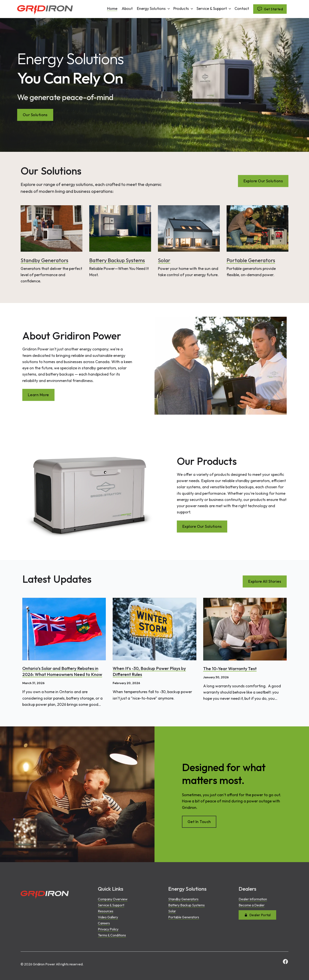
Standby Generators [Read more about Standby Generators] (44, 260)
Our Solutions (35, 115)
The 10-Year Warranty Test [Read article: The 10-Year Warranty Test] (230, 669)
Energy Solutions (154, 8)
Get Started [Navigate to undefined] (270, 9)
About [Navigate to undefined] (127, 9)
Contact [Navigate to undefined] (242, 9)
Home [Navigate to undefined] (112, 9)
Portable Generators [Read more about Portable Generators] (251, 260)
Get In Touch (199, 822)
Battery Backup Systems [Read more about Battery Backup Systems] (117, 260)
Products (184, 8)
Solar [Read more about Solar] (164, 260)
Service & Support (214, 8)
